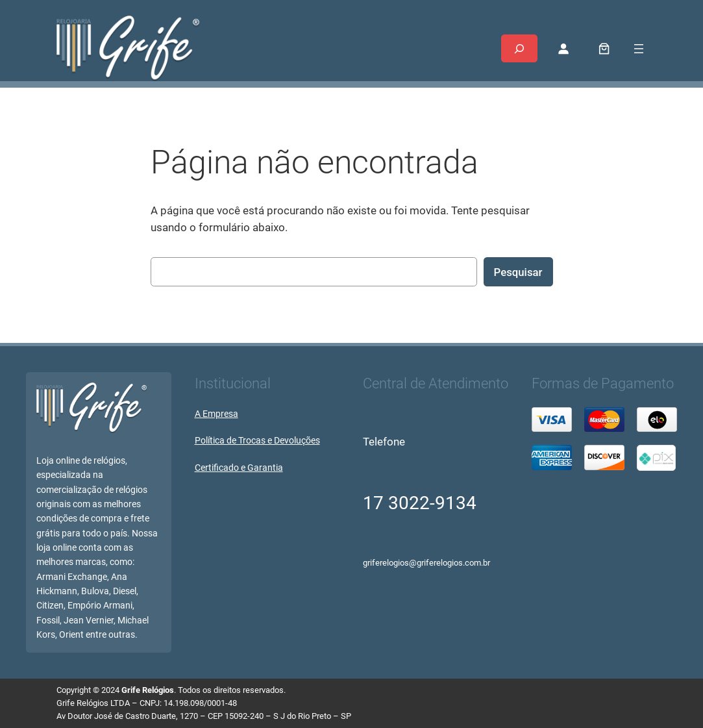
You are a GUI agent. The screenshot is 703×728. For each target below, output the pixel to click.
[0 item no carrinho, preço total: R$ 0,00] (604, 48)
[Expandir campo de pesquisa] (519, 48)
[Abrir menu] (639, 49)
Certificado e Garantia (239, 468)
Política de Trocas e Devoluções (257, 441)
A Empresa (216, 414)
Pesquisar (518, 272)
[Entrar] (563, 49)
